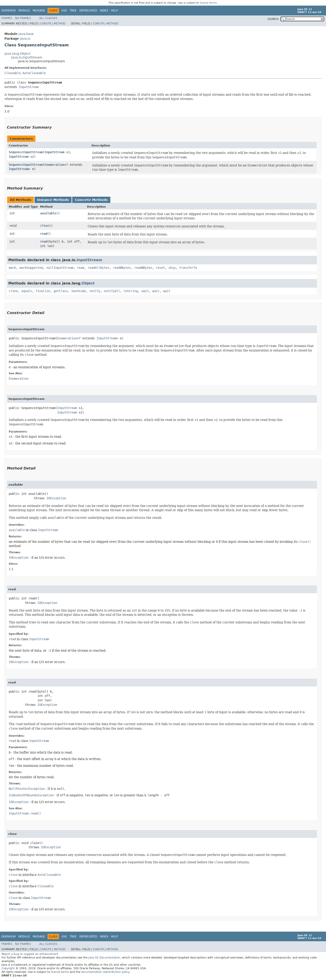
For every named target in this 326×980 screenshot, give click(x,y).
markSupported (31, 268)
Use (64, 11)
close (45, 226)
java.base (26, 34)
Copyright (8, 968)
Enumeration (54, 165)
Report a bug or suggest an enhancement (30, 954)
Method (60, 24)
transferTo (188, 268)
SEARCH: (273, 19)
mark (12, 268)
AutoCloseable (34, 73)
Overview (9, 11)
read (44, 234)
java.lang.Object (17, 54)
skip (172, 268)
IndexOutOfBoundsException (31, 795)
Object (88, 283)
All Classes (48, 18)
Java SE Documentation (104, 958)
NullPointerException (27, 789)
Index (104, 11)
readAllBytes (98, 268)
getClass (61, 291)
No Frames (23, 18)
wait (145, 291)
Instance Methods (53, 200)
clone (13, 291)
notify (95, 291)
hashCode (79, 291)
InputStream (29, 87)
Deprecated (88, 11)
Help (114, 11)
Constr (46, 24)
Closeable (13, 73)
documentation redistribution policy (105, 972)
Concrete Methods (91, 200)
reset (160, 268)
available (48, 213)
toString (131, 291)
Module (24, 11)
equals (27, 291)
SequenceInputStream (26, 152)
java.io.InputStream (27, 57)
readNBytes (122, 268)
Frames (7, 18)
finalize (43, 291)
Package (39, 11)
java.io (25, 39)
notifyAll (112, 291)
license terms (208, 3)
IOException (56, 498)
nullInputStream (60, 268)
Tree (73, 11)
